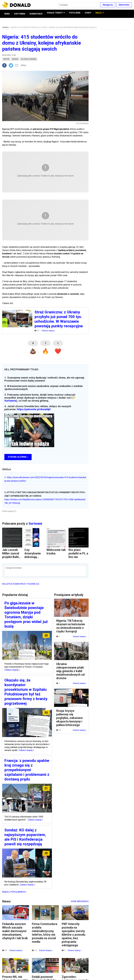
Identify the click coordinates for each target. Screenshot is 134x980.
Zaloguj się (108, 5)
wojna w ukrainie (29, 59)
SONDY (88, 14)
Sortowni (35, 524)
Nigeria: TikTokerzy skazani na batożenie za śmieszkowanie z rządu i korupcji (71, 626)
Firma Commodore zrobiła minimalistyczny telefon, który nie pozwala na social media (45, 933)
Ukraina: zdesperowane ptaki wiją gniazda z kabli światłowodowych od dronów (70, 671)
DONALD (5, 27)
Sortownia (10, 401)
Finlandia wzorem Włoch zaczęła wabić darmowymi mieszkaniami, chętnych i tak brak (15, 931)
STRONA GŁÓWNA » (18, 457)
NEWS (7, 14)
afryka (6, 59)
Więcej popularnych (14, 892)
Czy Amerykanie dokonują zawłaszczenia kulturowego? (34, 559)
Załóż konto (124, 5)
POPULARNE (75, 14)
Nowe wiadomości (80, 901)
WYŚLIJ (24, 65)
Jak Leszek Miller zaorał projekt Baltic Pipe (11, 555)
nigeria (15, 59)
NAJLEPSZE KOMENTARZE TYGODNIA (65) (21, 584)
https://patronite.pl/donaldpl (34, 409)
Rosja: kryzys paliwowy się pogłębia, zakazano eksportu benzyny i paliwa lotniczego (70, 718)
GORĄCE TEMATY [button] (56, 14)
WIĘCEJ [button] (100, 14)
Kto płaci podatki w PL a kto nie (78, 553)
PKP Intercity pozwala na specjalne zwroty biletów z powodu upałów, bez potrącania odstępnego (74, 935)
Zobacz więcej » (48, 331)
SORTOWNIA (20, 14)
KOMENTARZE (36, 14)
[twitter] (12, 65)
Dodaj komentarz (14, 568)
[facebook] (5, 65)
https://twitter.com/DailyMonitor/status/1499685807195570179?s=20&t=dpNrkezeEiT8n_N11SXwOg (45, 501)
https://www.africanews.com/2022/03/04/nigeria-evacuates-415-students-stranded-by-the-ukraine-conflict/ (45, 479)
